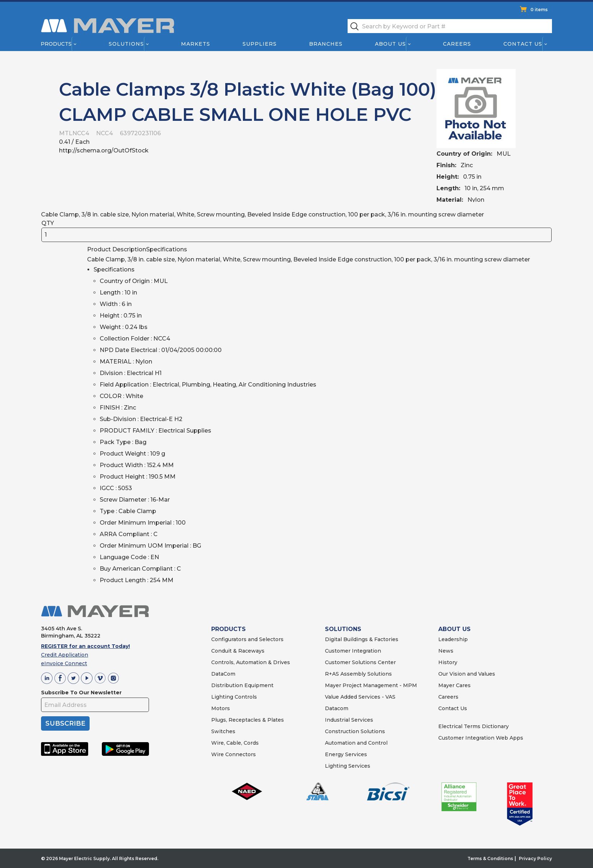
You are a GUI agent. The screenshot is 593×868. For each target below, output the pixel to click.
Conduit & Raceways (238, 651)
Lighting (222, 697)
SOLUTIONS (343, 629)
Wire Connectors (234, 754)
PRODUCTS (228, 629)
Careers (457, 44)
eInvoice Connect (64, 663)
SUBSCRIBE (65, 723)
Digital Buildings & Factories (362, 639)
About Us (391, 44)
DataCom (223, 674)
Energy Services (346, 754)
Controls (245, 697)
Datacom (337, 708)
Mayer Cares (454, 685)
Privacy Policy (535, 858)
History (448, 662)
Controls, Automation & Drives (251, 662)
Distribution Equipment (242, 685)
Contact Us (523, 44)
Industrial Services (349, 720)
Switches (223, 731)
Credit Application (65, 655)
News (446, 651)
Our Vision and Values (467, 674)
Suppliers (260, 44)
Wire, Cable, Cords (235, 743)
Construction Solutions (355, 731)
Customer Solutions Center (360, 662)
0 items (539, 10)
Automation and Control (356, 743)
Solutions (126, 44)
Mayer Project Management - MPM (371, 685)
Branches (326, 44)
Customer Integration (353, 651)
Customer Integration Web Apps (481, 738)
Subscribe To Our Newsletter (81, 693)
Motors (221, 708)
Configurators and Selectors (247, 639)
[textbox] (450, 26)
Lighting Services (348, 766)
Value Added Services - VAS (360, 697)
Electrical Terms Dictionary (474, 726)
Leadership (453, 639)
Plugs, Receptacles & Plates (248, 720)
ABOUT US (454, 629)
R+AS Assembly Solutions (358, 674)
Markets (195, 44)
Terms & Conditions (490, 858)
